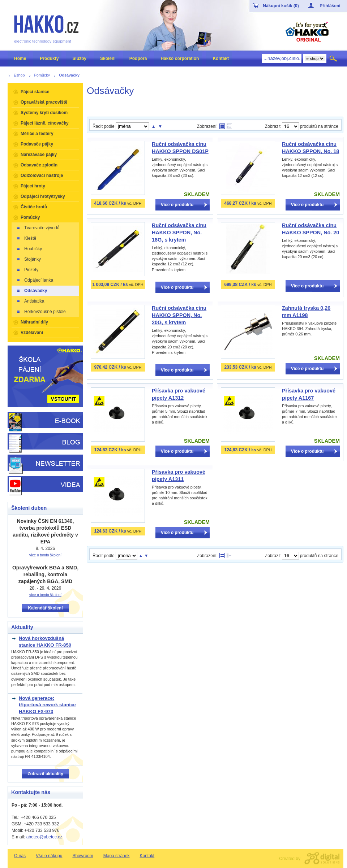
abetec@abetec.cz (44, 837)
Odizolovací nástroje (42, 175)
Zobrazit (273, 126)
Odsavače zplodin (39, 165)
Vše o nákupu (49, 856)
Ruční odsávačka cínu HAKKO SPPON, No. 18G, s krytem (179, 233)
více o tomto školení (45, 555)
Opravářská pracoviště (44, 102)
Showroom (83, 856)
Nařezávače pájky (39, 155)
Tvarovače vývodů (38, 228)
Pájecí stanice (35, 92)
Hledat (334, 58)
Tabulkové (229, 126)
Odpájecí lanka (35, 280)
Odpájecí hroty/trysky (43, 196)
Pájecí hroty (33, 186)
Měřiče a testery (37, 134)
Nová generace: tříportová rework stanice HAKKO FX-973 (47, 705)
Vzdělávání (32, 333)
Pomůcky (30, 217)
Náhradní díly (34, 322)
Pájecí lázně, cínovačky (45, 123)
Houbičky (29, 249)
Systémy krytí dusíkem (44, 113)
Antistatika (30, 301)
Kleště (26, 238)
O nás (20, 856)
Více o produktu (177, 205)
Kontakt (147, 856)
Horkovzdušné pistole (41, 312)
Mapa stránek (117, 856)
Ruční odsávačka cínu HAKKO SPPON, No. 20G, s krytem (179, 315)
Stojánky (29, 259)
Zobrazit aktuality (45, 774)
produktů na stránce (319, 126)
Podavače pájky (37, 144)
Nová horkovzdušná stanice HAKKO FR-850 (45, 641)
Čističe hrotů (34, 207)
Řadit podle (104, 126)
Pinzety (27, 270)
